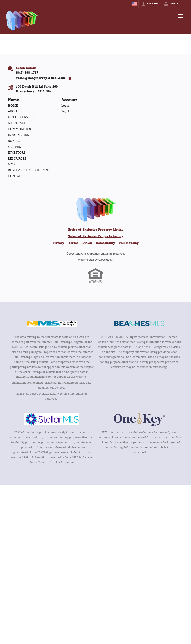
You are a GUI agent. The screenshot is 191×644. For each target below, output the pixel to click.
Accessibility (106, 243)
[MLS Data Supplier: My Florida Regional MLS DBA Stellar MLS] (52, 419)
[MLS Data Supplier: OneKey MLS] (139, 419)
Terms (73, 243)
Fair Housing (129, 243)
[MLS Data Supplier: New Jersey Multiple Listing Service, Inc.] (52, 323)
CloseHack (105, 259)
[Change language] (134, 4)
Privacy (59, 243)
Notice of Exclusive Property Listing (95, 230)
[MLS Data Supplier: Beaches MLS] (139, 323)
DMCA (87, 243)
